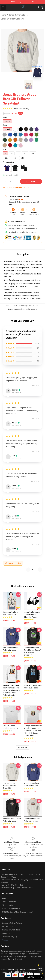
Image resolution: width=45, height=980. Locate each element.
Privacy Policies (7, 905)
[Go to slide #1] (16, 85)
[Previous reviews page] (28, 570)
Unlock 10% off (40, 970)
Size (4, 149)
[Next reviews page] (40, 570)
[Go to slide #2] (29, 85)
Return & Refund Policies (11, 930)
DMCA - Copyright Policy (11, 909)
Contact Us (6, 933)
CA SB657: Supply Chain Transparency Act (17, 912)
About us (5, 898)
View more (22, 748)
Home (3, 15)
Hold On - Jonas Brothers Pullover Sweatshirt (9, 786)
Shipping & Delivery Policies (12, 923)
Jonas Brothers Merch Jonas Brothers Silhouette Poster (32, 615)
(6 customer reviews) (21, 109)
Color (5, 125)
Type (5, 117)
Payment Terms (7, 926)
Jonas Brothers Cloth (18, 15)
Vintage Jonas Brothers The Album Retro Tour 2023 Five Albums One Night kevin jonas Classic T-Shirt (33, 731)
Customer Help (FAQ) (10, 937)
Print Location (8, 162)
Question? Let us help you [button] (34, 977)
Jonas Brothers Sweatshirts (13, 19)
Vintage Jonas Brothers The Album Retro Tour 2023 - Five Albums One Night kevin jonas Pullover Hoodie (12, 690)
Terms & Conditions (9, 902)
